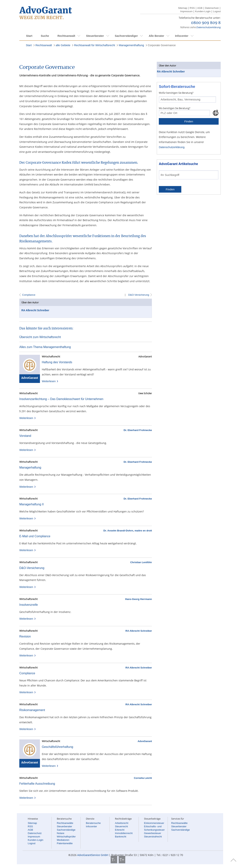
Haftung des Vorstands (57, 362)
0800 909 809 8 (206, 23)
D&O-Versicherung (138, 295)
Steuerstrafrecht (153, 837)
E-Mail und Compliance (35, 536)
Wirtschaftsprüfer (66, 837)
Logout (217, 11)
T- (114, 860)
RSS (192, 8)
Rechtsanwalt (66, 36)
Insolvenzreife (29, 605)
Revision (25, 636)
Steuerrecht (121, 826)
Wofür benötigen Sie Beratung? (176, 93)
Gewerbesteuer (153, 833)
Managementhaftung (131, 45)
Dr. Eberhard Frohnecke (138, 430)
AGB (200, 8)
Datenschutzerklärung (208, 27)
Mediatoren (63, 840)
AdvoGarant (145, 741)
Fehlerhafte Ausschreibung (37, 784)
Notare (61, 833)
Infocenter (182, 36)
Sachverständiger (126, 36)
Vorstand (25, 436)
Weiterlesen (50, 381)
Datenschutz (212, 8)
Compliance (29, 295)
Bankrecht (121, 837)
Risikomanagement (32, 710)
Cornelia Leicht (143, 778)
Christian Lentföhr (141, 562)
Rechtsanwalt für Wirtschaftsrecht (94, 45)
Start (29, 36)
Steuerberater (95, 36)
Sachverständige (66, 830)
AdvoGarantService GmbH (93, 855)
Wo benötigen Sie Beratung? (175, 108)
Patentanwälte (65, 843)
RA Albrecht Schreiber (35, 310)
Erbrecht (120, 830)
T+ (122, 860)
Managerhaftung (30, 468)
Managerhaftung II (31, 504)
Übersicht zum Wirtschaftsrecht (40, 337)
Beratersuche (93, 823)
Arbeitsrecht (122, 823)
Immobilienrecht (124, 833)
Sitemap (183, 8)
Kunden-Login (203, 11)
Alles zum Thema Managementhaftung (45, 347)
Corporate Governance (162, 45)
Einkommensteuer (154, 823)
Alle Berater (156, 36)
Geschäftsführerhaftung (57, 747)
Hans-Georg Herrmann (138, 599)
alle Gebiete (63, 45)
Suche (45, 36)
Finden (189, 121)
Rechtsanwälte (65, 823)
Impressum (186, 11)
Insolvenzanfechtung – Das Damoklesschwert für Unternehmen (61, 399)
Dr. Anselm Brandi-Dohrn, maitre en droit (128, 531)
